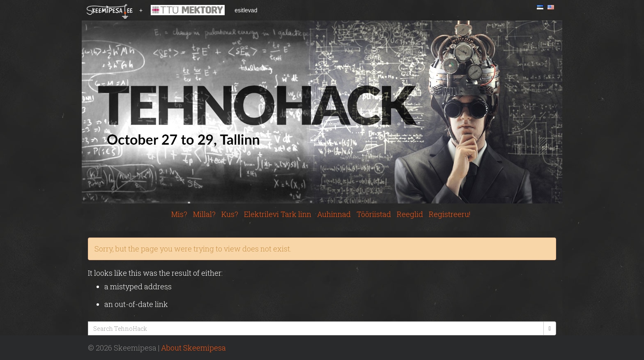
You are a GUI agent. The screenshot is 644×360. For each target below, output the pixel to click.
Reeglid (410, 214)
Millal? (204, 214)
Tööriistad (374, 214)
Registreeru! (450, 214)
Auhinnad (334, 214)
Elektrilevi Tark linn (278, 214)
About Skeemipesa (193, 348)
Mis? (179, 214)
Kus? (230, 214)
